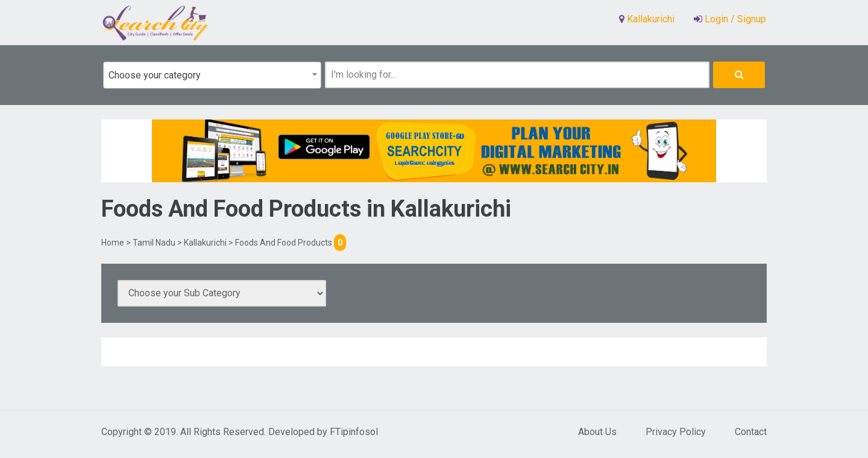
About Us (597, 432)
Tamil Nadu (154, 243)
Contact (751, 432)
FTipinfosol (354, 432)
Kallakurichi (205, 243)
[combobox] (212, 75)
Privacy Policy (676, 432)
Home (113, 243)
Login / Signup (734, 19)
